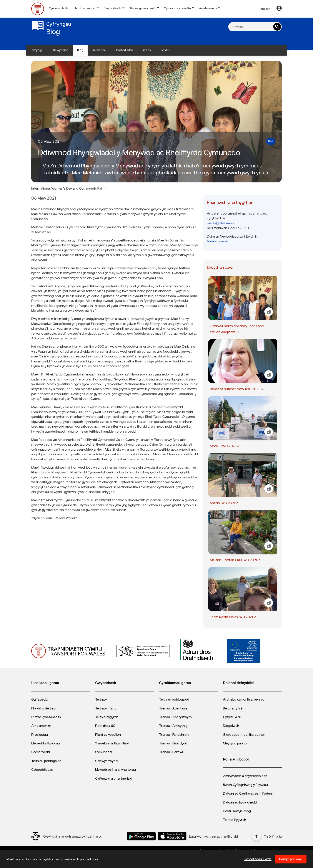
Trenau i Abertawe (173, 708)
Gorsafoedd (41, 752)
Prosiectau (40, 734)
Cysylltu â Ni (232, 717)
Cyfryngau (37, 50)
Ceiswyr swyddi (107, 761)
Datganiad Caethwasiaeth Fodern (248, 793)
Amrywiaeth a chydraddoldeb (245, 776)
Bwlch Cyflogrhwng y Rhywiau (245, 785)
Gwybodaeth (112, 8)
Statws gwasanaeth (142, 8)
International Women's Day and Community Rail (67, 188)
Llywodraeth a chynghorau (116, 769)
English (265, 9)
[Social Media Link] (66, 836)
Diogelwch (231, 726)
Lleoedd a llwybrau (46, 743)
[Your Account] (279, 9)
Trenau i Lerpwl (171, 752)
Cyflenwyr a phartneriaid (114, 778)
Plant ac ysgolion (108, 734)
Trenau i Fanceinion (174, 734)
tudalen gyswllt (218, 241)
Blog (80, 50)
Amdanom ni (208, 8)
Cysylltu (165, 50)
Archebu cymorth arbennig (244, 699)
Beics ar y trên (234, 708)
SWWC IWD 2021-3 (225, 446)
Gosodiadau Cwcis (258, 859)
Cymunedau (104, 752)
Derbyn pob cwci (291, 859)
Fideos (146, 50)
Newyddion (61, 50)
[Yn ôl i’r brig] (267, 836)
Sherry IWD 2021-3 (224, 503)
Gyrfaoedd (39, 699)
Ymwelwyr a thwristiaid (112, 743)
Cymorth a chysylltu (177, 8)
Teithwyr (102, 699)
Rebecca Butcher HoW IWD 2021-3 (236, 389)
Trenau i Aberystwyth (175, 717)
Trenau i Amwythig (173, 726)
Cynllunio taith (58, 8)
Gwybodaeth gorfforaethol (244, 734)
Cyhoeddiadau (42, 769)
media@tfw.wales (220, 223)
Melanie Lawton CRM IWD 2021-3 (235, 560)
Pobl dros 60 (105, 726)
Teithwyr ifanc (106, 708)
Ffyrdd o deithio (84, 8)
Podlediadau (125, 50)
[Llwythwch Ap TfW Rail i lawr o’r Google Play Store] (141, 836)
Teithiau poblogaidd (46, 761)
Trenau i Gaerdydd (173, 743)
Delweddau (100, 50)
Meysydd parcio (235, 743)
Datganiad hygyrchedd (240, 802)
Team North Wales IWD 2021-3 (233, 617)
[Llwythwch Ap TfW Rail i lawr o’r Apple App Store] (172, 836)
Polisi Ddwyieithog (237, 811)
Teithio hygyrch (107, 717)
